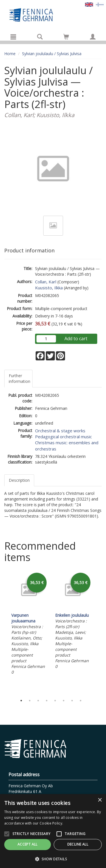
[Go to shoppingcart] (66, 37)
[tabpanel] (29, 624)
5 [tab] (55, 701)
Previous (3, 632)
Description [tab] (19, 480)
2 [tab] (30, 701)
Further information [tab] (20, 378)
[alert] (53, 831)
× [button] (100, 800)
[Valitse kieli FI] (100, 4)
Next (99, 632)
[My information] (93, 37)
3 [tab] (38, 701)
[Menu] (13, 37)
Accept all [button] (28, 844)
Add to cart (76, 339)
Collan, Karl (46, 282)
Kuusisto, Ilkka (49, 288)
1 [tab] (21, 701)
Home (10, 54)
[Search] (40, 37)
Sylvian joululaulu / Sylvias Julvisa (52, 54)
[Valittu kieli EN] (89, 4)
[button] (53, 859)
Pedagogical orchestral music (63, 437)
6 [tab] (64, 701)
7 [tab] (72, 701)
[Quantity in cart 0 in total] (66, 38)
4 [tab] (47, 701)
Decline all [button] (78, 844)
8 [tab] (81, 701)
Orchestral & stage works (60, 431)
